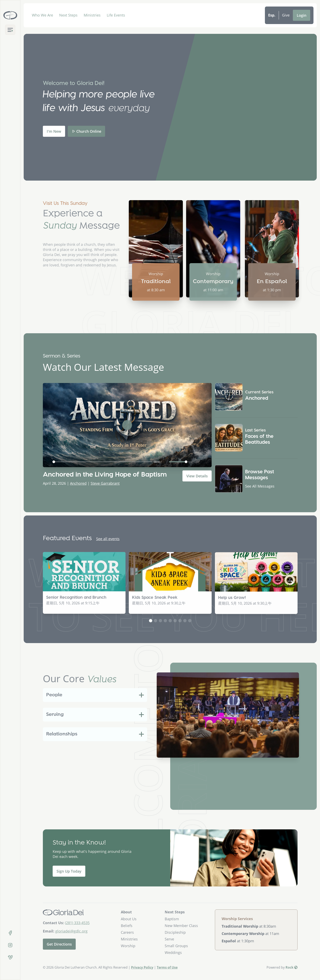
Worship (128, 946)
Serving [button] (55, 715)
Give (286, 15)
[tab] (95, 695)
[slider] (102, 462)
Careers (127, 932)
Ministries (92, 15)
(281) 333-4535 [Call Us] (77, 923)
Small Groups (176, 946)
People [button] (54, 695)
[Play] (48, 462)
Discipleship (175, 932)
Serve (169, 939)
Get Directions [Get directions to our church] (59, 944)
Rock (292, 967)
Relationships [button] (62, 734)
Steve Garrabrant (105, 483)
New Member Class (181, 926)
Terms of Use (167, 967)
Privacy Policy (142, 967)
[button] (151, 621)
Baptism (172, 919)
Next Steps (68, 15)
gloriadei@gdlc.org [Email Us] (71, 931)
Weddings (173, 952)
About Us (129, 919)
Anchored (78, 483)
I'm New (54, 131)
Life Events (116, 15)
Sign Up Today (69, 871)
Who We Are (42, 15)
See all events (108, 539)
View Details (197, 476)
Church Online (86, 131)
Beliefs (127, 926)
